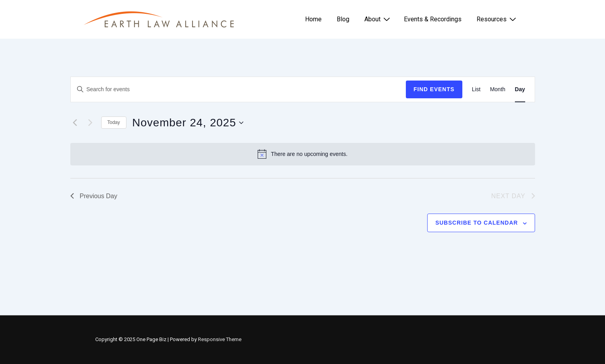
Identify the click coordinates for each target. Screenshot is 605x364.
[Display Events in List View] (476, 89)
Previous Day (94, 196)
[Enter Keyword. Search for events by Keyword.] (238, 89)
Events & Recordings (433, 19)
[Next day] (90, 123)
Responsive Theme (220, 339)
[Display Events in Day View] (520, 89)
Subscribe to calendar (477, 223)
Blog (343, 19)
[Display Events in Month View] (498, 89)
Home (313, 19)
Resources (497, 19)
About (378, 19)
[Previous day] (75, 123)
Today (114, 122)
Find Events (434, 89)
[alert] (303, 154)
